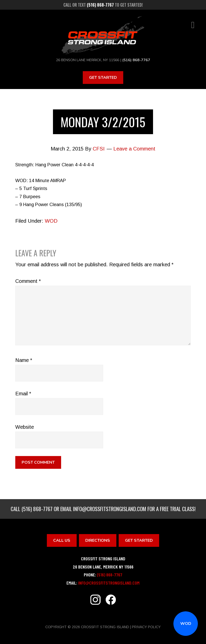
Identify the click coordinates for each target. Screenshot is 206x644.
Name (24, 360)
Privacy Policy (146, 627)
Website (25, 427)
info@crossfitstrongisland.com (110, 508)
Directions (98, 540)
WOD (186, 624)
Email (23, 393)
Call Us (62, 540)
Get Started (103, 77)
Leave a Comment (134, 149)
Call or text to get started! (103, 5)
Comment (28, 281)
